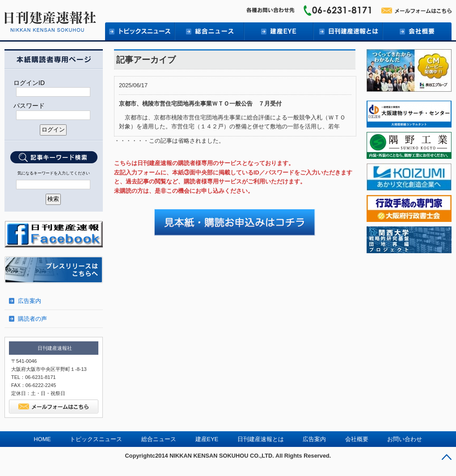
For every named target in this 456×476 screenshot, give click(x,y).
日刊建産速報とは (348, 31)
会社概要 (417, 31)
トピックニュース (140, 31)
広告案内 (30, 301)
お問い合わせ (405, 439)
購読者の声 (32, 319)
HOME (42, 439)
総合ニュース (209, 31)
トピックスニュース (96, 439)
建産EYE (278, 31)
